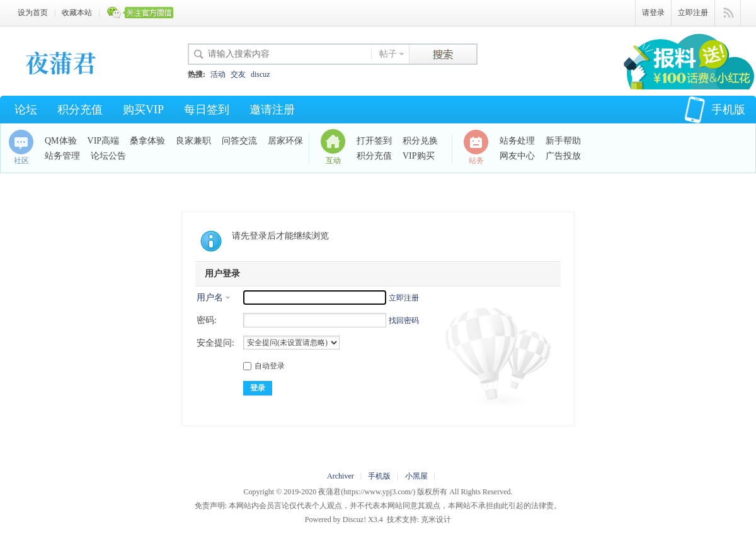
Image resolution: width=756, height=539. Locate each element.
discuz (261, 74)
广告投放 (563, 156)
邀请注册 (272, 110)
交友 (238, 74)
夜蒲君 (329, 492)
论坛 (26, 110)
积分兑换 (420, 141)
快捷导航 (728, 13)
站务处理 (517, 141)
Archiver (341, 476)
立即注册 (693, 13)
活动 (218, 74)
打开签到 (374, 141)
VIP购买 (419, 156)
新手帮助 (563, 141)
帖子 (388, 54)
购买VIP (143, 110)
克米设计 (436, 519)
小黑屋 (416, 476)
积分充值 (80, 110)
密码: (207, 320)
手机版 (715, 110)
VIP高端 (104, 141)
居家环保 (285, 141)
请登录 (653, 13)
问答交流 (239, 141)
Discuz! (354, 519)
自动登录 (264, 366)
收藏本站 (77, 13)
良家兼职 (193, 141)
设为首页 (33, 13)
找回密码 (404, 321)
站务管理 (62, 156)
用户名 (210, 298)
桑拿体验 (147, 141)
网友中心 (517, 156)
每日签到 (207, 110)
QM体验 (61, 141)
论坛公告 (108, 156)
